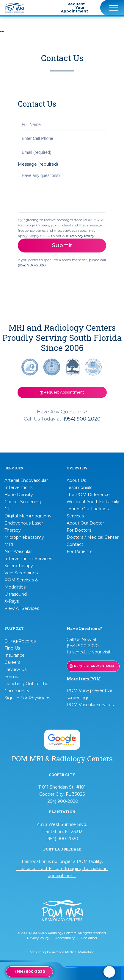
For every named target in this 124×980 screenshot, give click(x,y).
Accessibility (65, 938)
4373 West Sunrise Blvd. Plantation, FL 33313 (62, 828)
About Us (76, 480)
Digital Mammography (28, 516)
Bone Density (19, 495)
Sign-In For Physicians (27, 698)
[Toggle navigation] (112, 8)
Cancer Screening (23, 502)
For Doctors (79, 530)
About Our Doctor (85, 523)
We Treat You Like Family (93, 502)
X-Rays (12, 601)
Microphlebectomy (24, 537)
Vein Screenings (21, 573)
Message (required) (38, 164)
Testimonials (79, 487)
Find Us (12, 648)
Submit (62, 245)
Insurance (15, 655)
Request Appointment (62, 392)
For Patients (79, 551)
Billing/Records (20, 641)
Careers (12, 662)
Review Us (15, 669)
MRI (9, 544)
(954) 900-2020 (32, 265)
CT (7, 509)
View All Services (22, 608)
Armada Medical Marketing (73, 952)
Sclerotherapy (19, 566)
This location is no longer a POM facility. (62, 869)
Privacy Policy (82, 236)
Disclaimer (89, 938)
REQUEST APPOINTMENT (93, 666)
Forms (11, 677)
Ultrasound (16, 594)
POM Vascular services (90, 705)
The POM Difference (88, 495)
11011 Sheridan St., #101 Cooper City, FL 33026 (62, 791)
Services (75, 516)
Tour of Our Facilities (88, 509)
